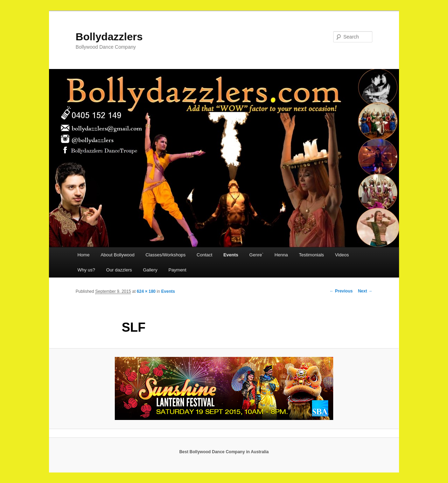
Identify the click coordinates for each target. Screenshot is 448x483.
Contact (205, 255)
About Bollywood (117, 255)
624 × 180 (146, 291)
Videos (342, 255)
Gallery (150, 270)
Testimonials (311, 255)
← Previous (341, 291)
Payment (177, 270)
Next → (365, 291)
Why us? (86, 270)
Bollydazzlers (109, 37)
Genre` (256, 255)
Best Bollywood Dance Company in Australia (224, 452)
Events (231, 255)
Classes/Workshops (166, 255)
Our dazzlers (119, 270)
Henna (281, 255)
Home (83, 255)
